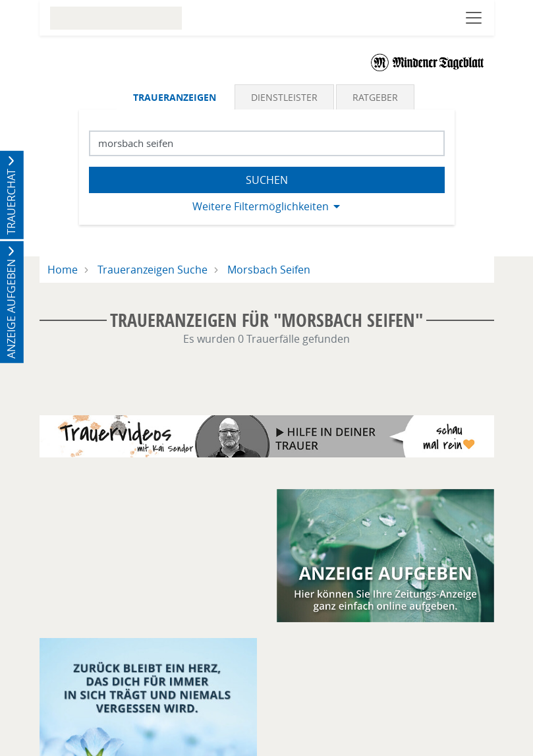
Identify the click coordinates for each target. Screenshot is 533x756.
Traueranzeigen (175, 97)
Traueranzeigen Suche (153, 270)
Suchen (267, 180)
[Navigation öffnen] (474, 18)
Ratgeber (375, 97)
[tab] (176, 97)
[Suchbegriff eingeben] (267, 143)
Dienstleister (284, 97)
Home (63, 270)
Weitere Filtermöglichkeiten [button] (261, 206)
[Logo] (428, 62)
